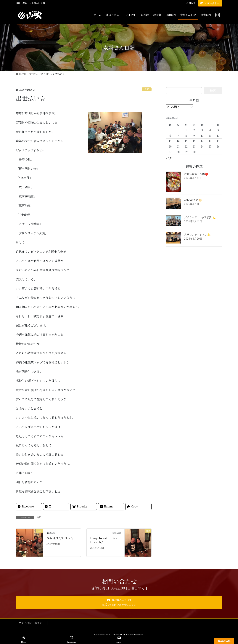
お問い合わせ (210, 3)
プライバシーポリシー (32, 623)
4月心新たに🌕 (193, 200)
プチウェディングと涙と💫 (200, 217)
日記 (147, 89)
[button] (119, 603)
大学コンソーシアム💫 (197, 235)
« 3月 (169, 158)
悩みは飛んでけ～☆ (60, 538)
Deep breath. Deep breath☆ (105, 540)
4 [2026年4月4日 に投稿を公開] (210, 130)
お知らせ (191, 3)
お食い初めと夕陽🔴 (196, 174)
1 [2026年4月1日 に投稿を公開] (186, 130)
